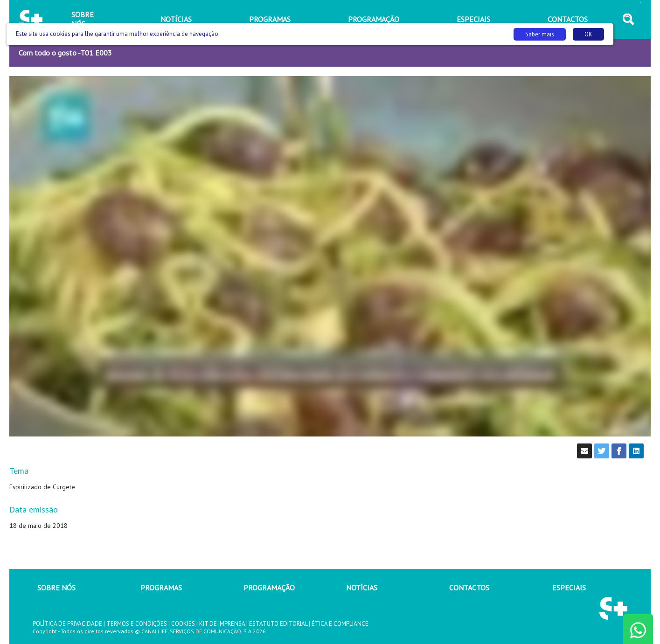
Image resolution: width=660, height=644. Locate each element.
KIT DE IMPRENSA (222, 624)
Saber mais (540, 34)
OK (588, 34)
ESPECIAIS (569, 588)
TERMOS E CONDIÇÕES (137, 624)
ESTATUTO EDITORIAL (278, 624)
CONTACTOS (469, 588)
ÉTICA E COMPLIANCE (340, 624)
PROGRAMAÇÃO (269, 588)
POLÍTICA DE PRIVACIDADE (67, 624)
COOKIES (183, 624)
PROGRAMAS (161, 588)
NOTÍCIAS (362, 588)
